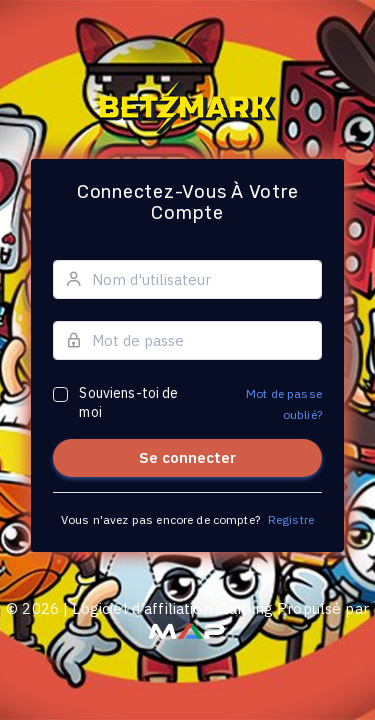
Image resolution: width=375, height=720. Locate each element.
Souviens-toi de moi (128, 403)
